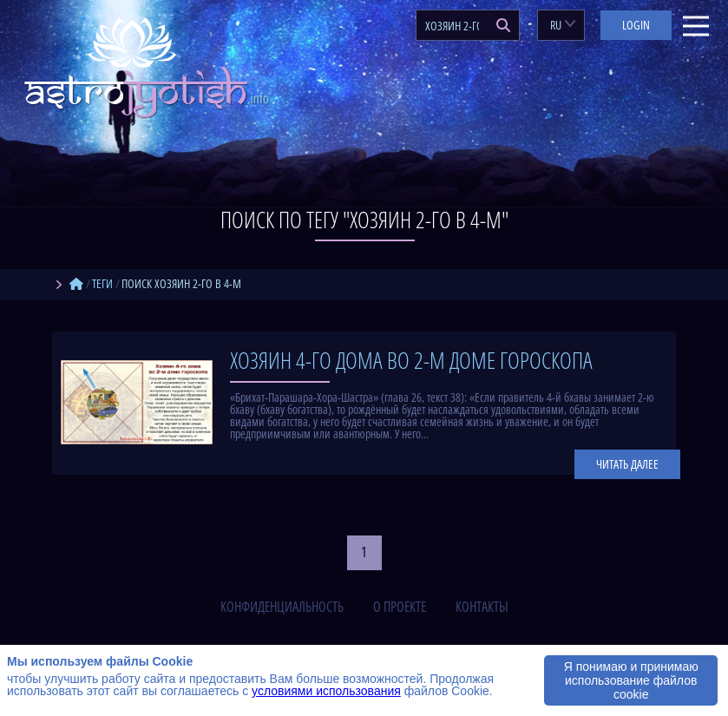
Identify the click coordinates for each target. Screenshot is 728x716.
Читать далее (627, 464)
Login (636, 25)
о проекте (400, 607)
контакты (482, 607)
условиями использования (326, 691)
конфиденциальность (282, 607)
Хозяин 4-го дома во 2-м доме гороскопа (411, 360)
